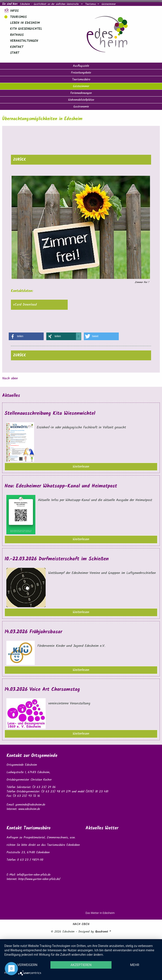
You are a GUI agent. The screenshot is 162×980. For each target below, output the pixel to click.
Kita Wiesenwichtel (26, 29)
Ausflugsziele (81, 66)
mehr (135, 965)
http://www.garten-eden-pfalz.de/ (39, 879)
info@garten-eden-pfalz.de (34, 875)
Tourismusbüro (81, 79)
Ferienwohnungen (81, 93)
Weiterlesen (81, 467)
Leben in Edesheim (25, 23)
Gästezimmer (81, 86)
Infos (14, 11)
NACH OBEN (81, 924)
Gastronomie (81, 107)
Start (15, 53)
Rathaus (17, 35)
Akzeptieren (81, 965)
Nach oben (10, 378)
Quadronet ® (103, 932)
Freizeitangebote (81, 73)
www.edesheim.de (29, 809)
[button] (26, 336)
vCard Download (25, 305)
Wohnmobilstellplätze (81, 100)
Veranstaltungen (24, 41)
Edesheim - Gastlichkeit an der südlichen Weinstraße (49, 4)
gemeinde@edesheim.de (30, 805)
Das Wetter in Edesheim (100, 913)
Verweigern (27, 965)
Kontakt (17, 47)
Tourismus (91, 4)
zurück (20, 160)
